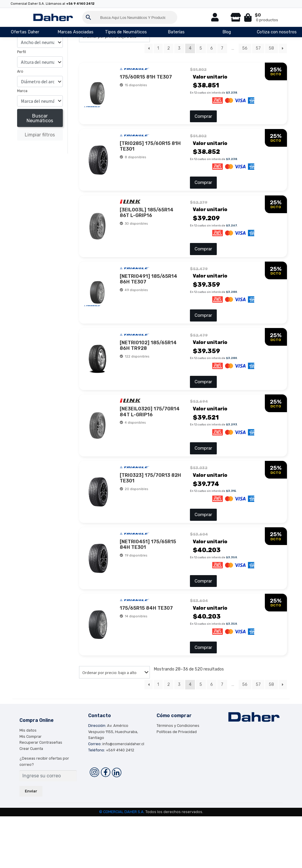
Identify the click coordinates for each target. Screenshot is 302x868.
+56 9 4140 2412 (80, 4)
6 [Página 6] (212, 48)
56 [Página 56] (245, 48)
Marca (22, 91)
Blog (227, 32)
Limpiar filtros (40, 135)
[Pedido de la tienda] (114, 724)
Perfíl (22, 52)
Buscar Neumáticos (40, 118)
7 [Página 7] (222, 48)
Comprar (203, 119)
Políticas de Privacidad (177, 783)
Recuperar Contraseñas (41, 794)
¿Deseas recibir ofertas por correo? (44, 813)
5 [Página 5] (201, 48)
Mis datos (28, 782)
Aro (20, 71)
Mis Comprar (31, 788)
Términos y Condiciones (178, 777)
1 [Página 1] (158, 48)
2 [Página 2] (169, 48)
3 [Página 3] (179, 48)
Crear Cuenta (31, 800)
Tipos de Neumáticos (126, 32)
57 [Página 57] (258, 48)
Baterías (176, 32)
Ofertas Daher (25, 32)
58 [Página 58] (271, 48)
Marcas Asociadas (75, 32)
